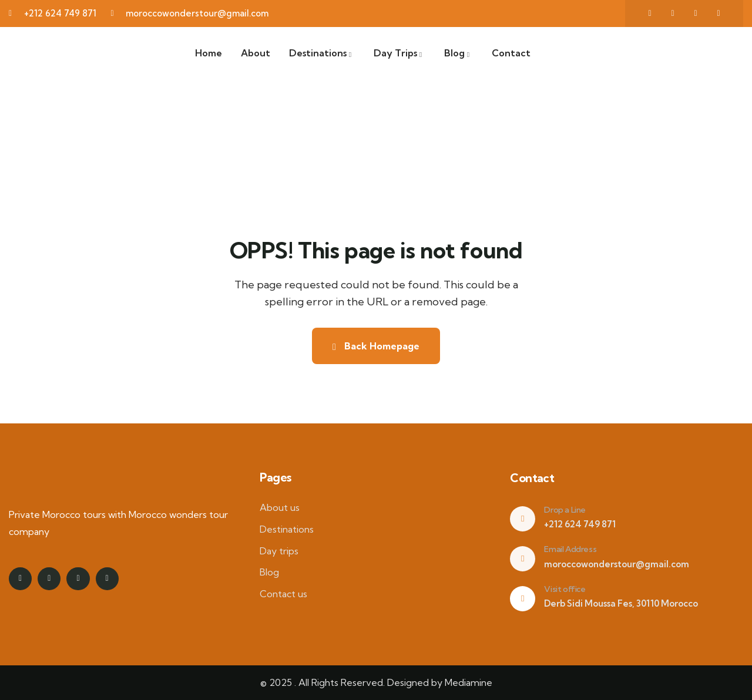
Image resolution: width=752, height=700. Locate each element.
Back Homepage (376, 346)
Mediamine (469, 682)
